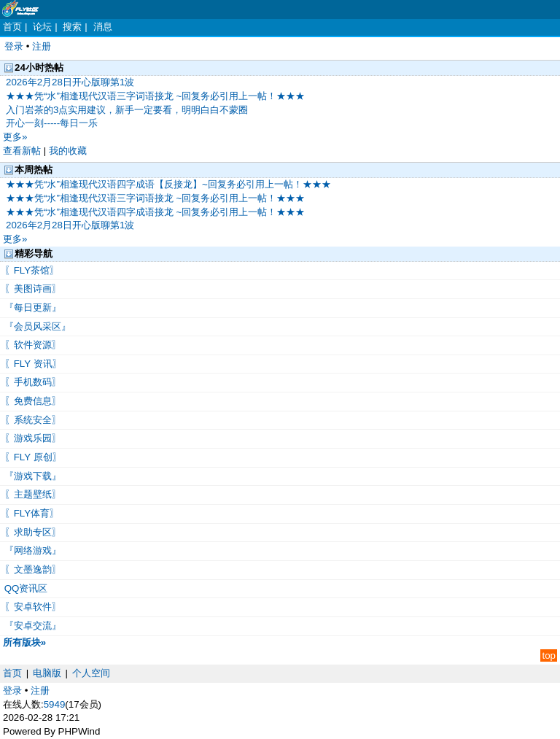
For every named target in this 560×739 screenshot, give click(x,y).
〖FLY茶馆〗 (30, 270)
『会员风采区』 (36, 326)
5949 (55, 704)
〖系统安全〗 (31, 420)
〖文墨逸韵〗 (31, 569)
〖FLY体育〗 (30, 513)
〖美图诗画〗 (31, 289)
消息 (103, 27)
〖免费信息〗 (31, 401)
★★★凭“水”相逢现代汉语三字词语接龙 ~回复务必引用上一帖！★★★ (155, 96)
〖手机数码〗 (31, 382)
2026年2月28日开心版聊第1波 (70, 82)
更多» (15, 137)
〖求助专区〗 (31, 532)
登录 (14, 46)
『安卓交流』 (31, 626)
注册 (42, 46)
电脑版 (47, 673)
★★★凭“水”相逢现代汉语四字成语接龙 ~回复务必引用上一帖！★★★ (155, 212)
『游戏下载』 (31, 476)
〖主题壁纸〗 (31, 494)
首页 (12, 27)
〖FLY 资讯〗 (32, 364)
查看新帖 (22, 151)
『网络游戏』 (31, 550)
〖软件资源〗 (31, 345)
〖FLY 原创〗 (32, 457)
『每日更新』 (31, 307)
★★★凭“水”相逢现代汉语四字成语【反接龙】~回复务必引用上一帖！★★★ (168, 184)
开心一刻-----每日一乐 (52, 123)
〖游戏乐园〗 (31, 438)
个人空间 (91, 673)
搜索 (72, 27)
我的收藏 (68, 151)
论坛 (42, 27)
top (549, 655)
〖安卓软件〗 (31, 607)
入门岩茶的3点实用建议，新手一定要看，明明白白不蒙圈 (127, 110)
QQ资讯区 (24, 588)
